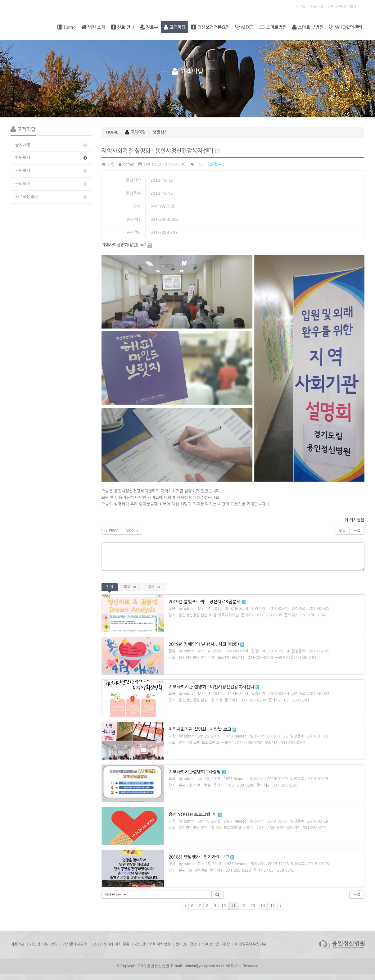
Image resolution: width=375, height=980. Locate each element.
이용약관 (18, 944)
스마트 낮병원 (308, 27)
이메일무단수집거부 (251, 944)
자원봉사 (52, 171)
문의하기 (52, 184)
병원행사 (52, 158)
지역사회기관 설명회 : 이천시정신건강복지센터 (211, 687)
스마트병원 (273, 27)
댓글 (342, 531)
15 (272, 906)
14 (263, 906)
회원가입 (316, 6)
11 (233, 906)
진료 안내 (123, 27)
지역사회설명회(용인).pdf (127, 245)
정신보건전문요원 (210, 27)
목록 (357, 531)
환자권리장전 (186, 944)
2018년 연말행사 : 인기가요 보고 (199, 857)
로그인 (301, 6)
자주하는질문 (52, 197)
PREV (112, 531)
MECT (244, 27)
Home (67, 27)
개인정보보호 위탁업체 (153, 944)
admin (126, 164)
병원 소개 (93, 27)
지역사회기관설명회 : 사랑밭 (195, 772)
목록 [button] (357, 895)
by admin (187, 609)
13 (253, 906)
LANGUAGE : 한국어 (344, 6)
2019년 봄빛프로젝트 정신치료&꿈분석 (205, 601)
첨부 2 (216, 164)
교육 (130, 587)
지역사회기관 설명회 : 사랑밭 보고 (200, 729)
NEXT (132, 531)
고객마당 (175, 27)
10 (224, 906)
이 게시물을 (354, 520)
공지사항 (52, 145)
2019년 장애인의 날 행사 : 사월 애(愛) (204, 644)
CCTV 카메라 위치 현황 (111, 944)
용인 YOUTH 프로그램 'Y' (193, 814)
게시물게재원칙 (75, 944)
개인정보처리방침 (44, 944)
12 (243, 906)
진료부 (149, 27)
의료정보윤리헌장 (216, 944)
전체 (110, 587)
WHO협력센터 (346, 27)
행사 (154, 587)
